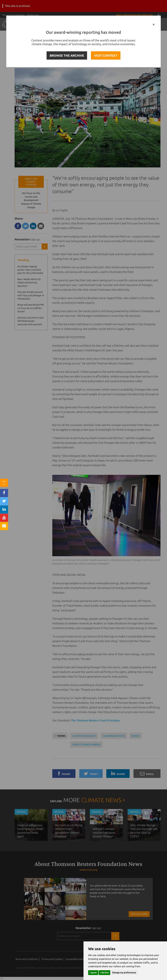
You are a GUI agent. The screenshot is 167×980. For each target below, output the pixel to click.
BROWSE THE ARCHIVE (67, 55)
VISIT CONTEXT (106, 55)
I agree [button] (93, 973)
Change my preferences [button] (124, 973)
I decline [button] (104, 973)
